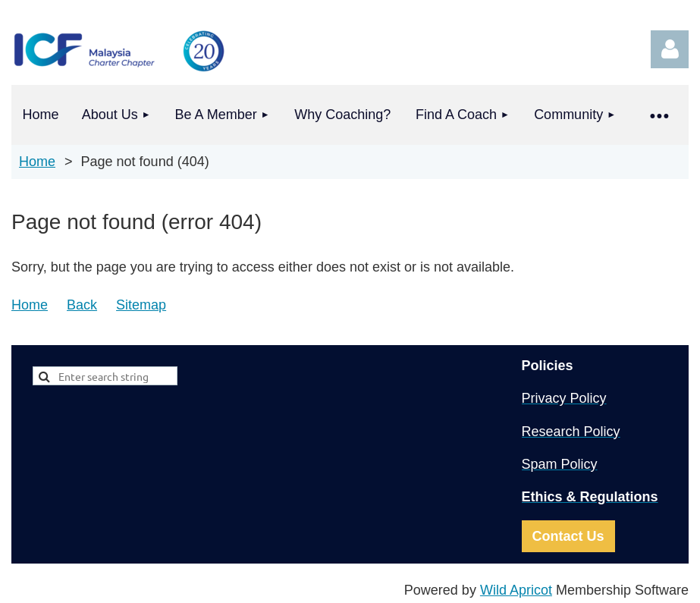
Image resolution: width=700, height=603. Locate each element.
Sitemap (141, 305)
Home (37, 162)
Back (82, 305)
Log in (670, 49)
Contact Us (568, 536)
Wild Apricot (516, 590)
